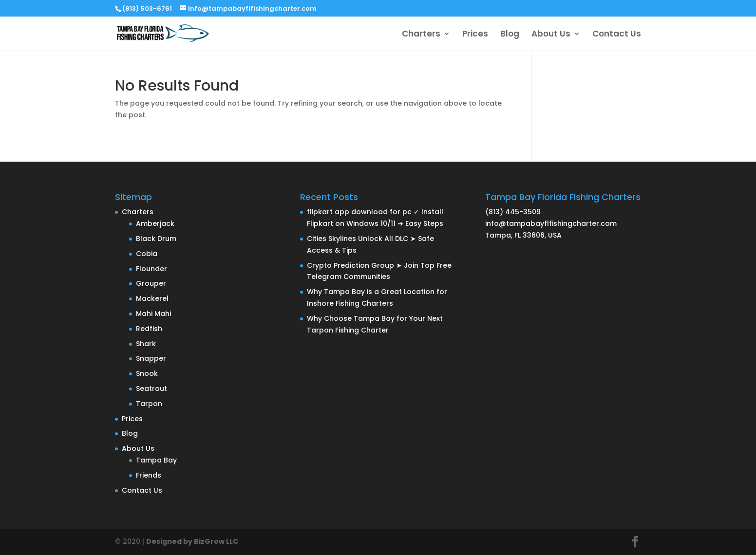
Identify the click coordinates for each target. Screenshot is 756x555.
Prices (475, 35)
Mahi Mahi (153, 314)
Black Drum (156, 239)
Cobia (147, 254)
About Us (551, 35)
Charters (421, 35)
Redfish (149, 329)
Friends (149, 475)
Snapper (151, 358)
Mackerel (152, 298)
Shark (146, 344)
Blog (510, 35)
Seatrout (151, 388)
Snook (147, 373)
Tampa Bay (156, 460)
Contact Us (617, 35)
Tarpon (149, 404)
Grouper (151, 283)
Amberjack (155, 223)
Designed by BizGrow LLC (192, 541)
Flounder (151, 269)
